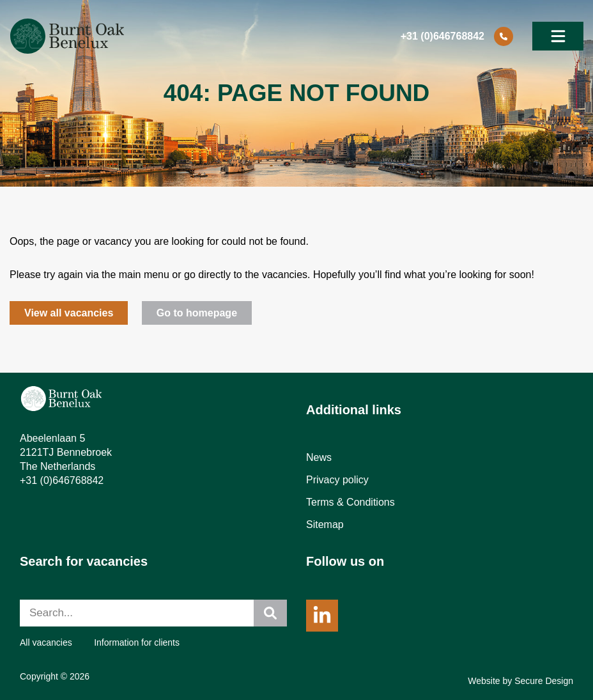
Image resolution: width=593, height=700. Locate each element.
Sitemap (325, 525)
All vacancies (46, 642)
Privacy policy (337, 480)
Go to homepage (197, 313)
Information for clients (137, 642)
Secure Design (544, 681)
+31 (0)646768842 (62, 480)
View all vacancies (69, 313)
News (319, 457)
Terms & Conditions (350, 502)
